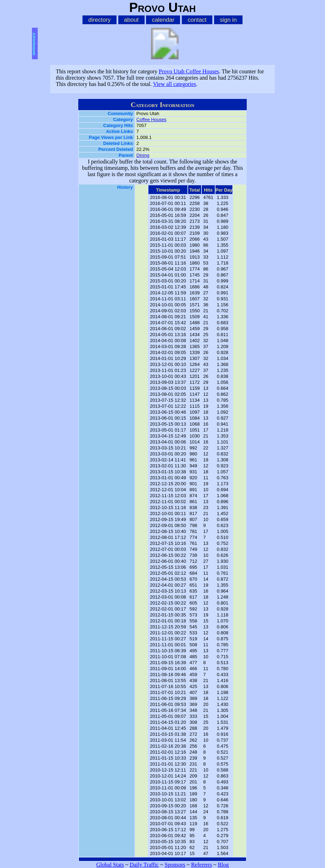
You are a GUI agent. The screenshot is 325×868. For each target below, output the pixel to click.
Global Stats (110, 865)
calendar (163, 20)
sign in (228, 20)
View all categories (175, 84)
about (131, 20)
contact (197, 20)
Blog (223, 865)
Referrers (201, 865)
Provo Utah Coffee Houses (189, 71)
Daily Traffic (144, 865)
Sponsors (175, 865)
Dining (143, 155)
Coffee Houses (152, 119)
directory (99, 20)
